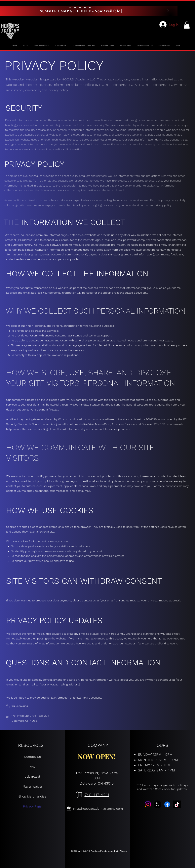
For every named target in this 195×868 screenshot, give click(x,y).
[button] (187, 25)
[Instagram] (148, 804)
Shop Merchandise (32, 796)
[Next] (168, 11)
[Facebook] (167, 804)
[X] (157, 804)
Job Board (32, 777)
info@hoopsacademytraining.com (98, 809)
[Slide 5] (90, 7)
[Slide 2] (75, 7)
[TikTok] (177, 804)
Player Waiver (32, 786)
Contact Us (32, 757)
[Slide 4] (85, 7)
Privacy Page (32, 806)
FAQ (32, 767)
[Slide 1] (70, 7)
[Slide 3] (80, 7)
